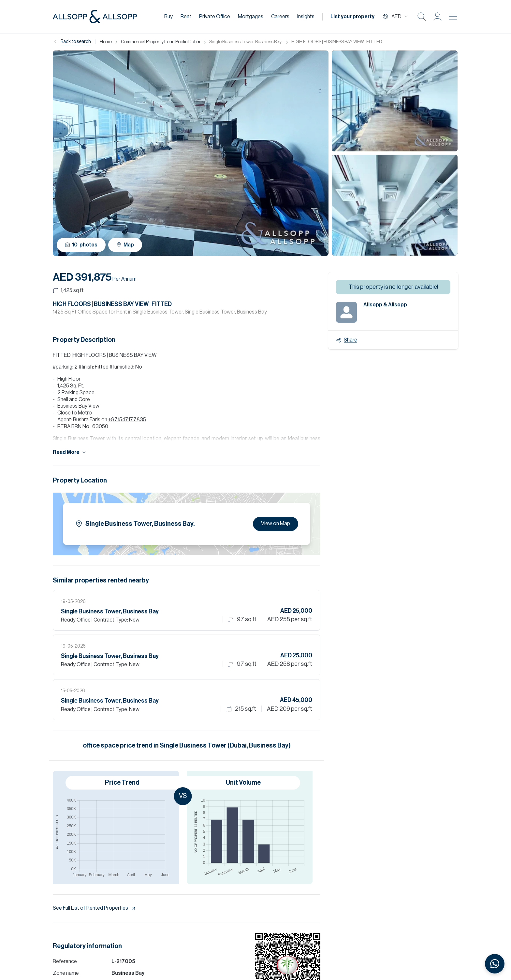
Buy (168, 17)
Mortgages (251, 17)
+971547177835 (127, 420)
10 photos (81, 245)
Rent (186, 17)
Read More (70, 452)
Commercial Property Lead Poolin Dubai (161, 42)
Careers (280, 17)
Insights (306, 17)
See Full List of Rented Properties (95, 908)
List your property (352, 17)
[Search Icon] (422, 17)
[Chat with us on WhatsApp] (495, 964)
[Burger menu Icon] (453, 17)
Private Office (215, 17)
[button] (437, 17)
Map (125, 245)
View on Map (276, 524)
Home (106, 42)
